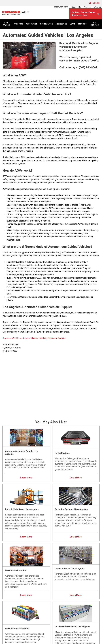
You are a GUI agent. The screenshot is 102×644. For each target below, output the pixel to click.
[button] (92, 3)
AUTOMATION (32, 24)
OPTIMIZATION (46, 24)
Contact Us (76, 7)
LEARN (73, 24)
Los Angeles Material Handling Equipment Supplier (42, 338)
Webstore (98, 7)
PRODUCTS (18, 24)
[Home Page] (16, 13)
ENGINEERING (61, 24)
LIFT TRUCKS (6, 24)
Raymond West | (10, 338)
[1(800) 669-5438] (60, 7)
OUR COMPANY (95, 24)
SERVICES (82, 24)
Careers (87, 7)
